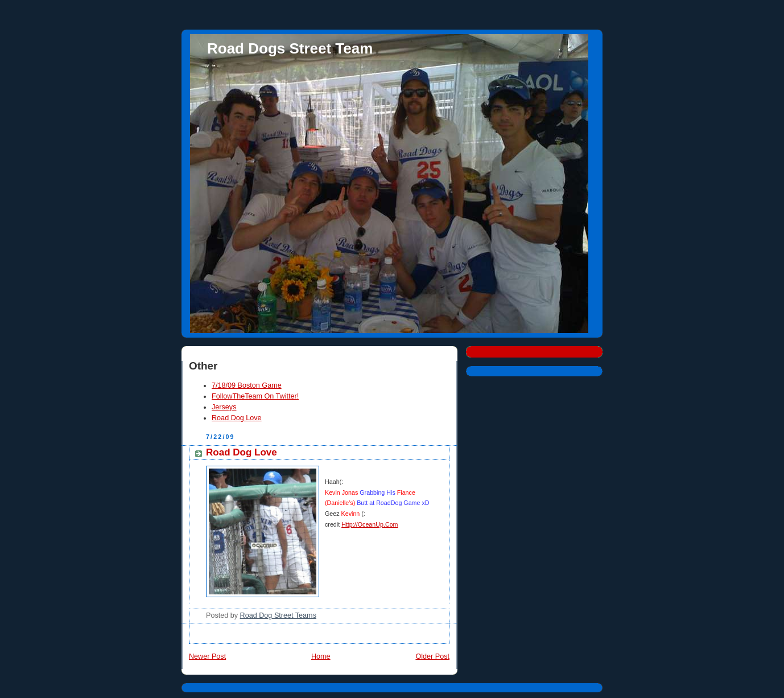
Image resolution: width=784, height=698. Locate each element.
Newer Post (207, 656)
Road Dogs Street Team (290, 48)
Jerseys (224, 407)
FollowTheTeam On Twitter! (255, 396)
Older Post (432, 656)
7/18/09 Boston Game (247, 385)
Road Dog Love (237, 418)
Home (321, 656)
